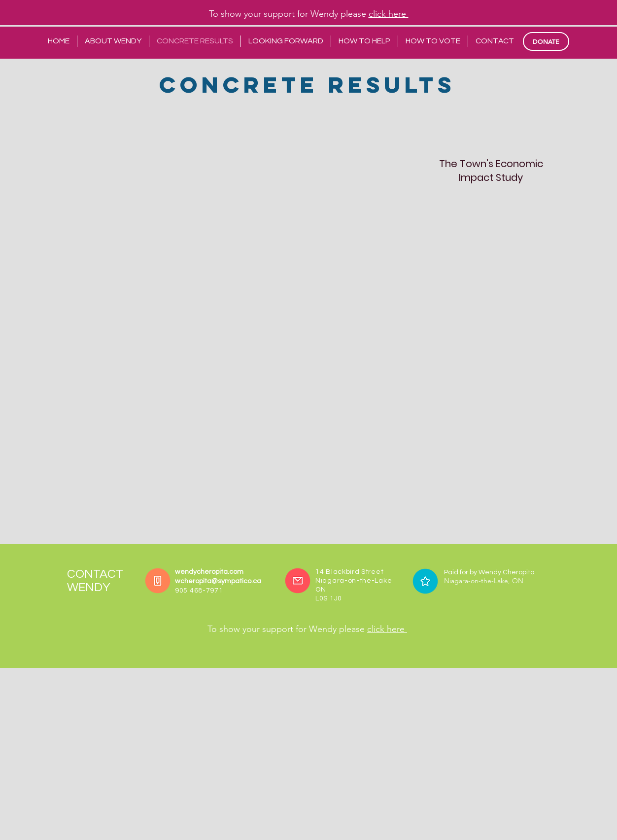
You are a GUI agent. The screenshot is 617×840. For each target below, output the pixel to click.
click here (389, 14)
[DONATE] (546, 41)
